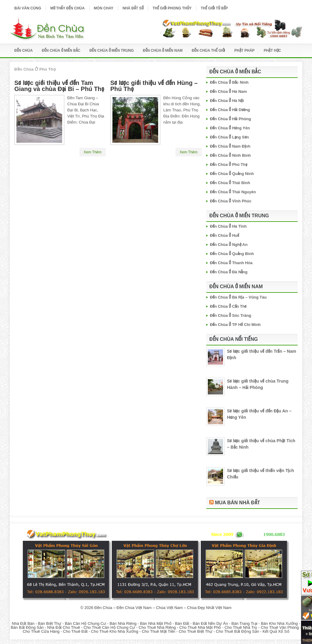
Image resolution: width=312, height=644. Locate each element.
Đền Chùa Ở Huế (224, 235)
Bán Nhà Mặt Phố (156, 623)
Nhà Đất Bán (23, 623)
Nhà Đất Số (133, 8)
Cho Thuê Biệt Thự (196, 631)
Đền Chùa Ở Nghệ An (229, 245)
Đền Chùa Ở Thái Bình (230, 183)
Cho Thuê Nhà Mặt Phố (200, 627)
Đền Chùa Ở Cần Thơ (228, 306)
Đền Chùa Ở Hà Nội (227, 101)
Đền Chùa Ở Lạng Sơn (229, 137)
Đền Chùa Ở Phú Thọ (229, 164)
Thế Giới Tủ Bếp (214, 8)
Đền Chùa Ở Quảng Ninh (232, 174)
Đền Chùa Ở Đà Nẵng (229, 272)
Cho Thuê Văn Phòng (280, 627)
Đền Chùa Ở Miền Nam (163, 51)
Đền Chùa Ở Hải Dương (230, 110)
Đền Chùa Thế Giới (208, 51)
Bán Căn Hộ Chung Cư (86, 623)
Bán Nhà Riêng (123, 623)
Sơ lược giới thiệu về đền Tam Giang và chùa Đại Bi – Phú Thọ (59, 86)
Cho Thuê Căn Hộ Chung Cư (109, 627)
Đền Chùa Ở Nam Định (230, 146)
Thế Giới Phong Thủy (172, 8)
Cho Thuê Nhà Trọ (241, 627)
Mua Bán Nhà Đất (237, 503)
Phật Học (273, 51)
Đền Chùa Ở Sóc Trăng (231, 315)
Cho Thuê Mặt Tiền (158, 631)
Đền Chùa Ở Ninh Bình (230, 155)
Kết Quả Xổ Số (276, 631)
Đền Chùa (23, 51)
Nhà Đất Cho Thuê (64, 627)
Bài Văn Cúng (28, 8)
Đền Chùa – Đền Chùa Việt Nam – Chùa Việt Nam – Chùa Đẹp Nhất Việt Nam (163, 608)
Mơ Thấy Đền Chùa (67, 8)
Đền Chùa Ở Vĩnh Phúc (231, 201)
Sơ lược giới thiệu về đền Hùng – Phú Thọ (154, 86)
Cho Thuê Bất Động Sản (237, 631)
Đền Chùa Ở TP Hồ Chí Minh (235, 325)
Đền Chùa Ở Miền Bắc (61, 51)
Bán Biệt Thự (50, 623)
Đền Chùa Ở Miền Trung (112, 51)
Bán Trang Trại (245, 623)
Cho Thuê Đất (75, 631)
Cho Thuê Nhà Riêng (157, 627)
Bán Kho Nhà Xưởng (279, 623)
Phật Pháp (245, 51)
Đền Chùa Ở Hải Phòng (230, 119)
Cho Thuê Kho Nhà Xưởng (115, 631)
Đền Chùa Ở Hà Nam (228, 91)
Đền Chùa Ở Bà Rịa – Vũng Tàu (238, 297)
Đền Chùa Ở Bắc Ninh (229, 82)
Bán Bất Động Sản (27, 627)
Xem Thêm (93, 152)
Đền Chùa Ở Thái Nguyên (233, 192)
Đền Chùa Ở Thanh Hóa (231, 263)
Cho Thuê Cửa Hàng (41, 631)
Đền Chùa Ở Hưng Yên (230, 128)
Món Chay (104, 8)
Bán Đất (182, 623)
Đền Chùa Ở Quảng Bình (232, 254)
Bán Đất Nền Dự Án (210, 623)
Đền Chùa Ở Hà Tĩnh (228, 226)
